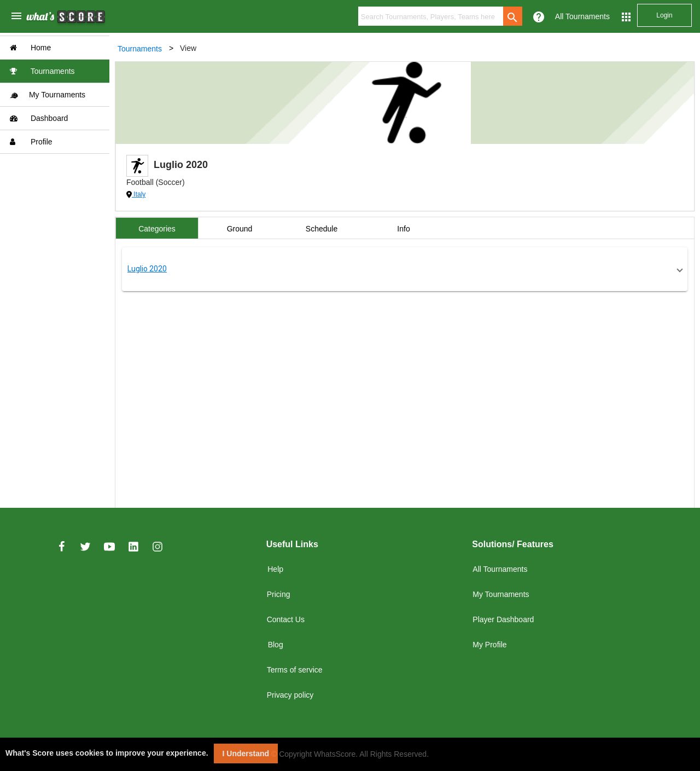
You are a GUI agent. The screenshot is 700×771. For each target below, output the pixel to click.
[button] (405, 269)
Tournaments (42, 71)
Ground (240, 229)
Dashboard (39, 118)
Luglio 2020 (147, 269)
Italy (139, 194)
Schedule (322, 229)
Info (403, 229)
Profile (31, 142)
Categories (157, 229)
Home (30, 48)
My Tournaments (48, 95)
